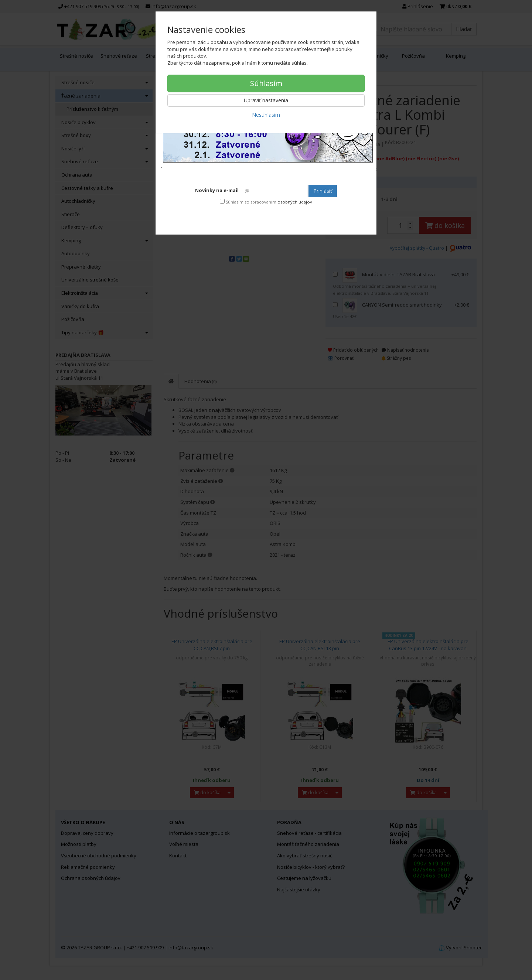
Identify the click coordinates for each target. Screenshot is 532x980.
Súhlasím (266, 83)
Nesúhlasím (266, 115)
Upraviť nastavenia (266, 100)
